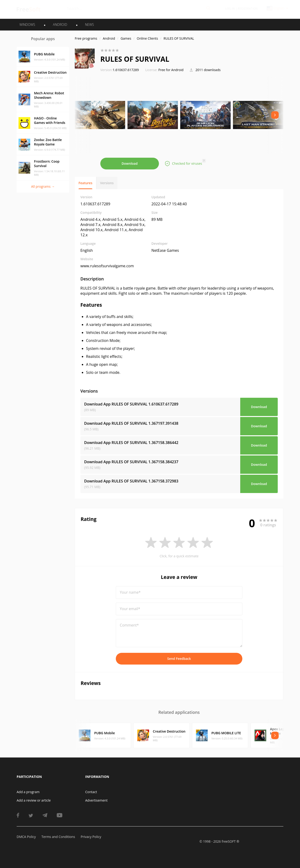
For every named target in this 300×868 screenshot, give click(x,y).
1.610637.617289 (120, 70)
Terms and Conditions (58, 837)
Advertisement (96, 800)
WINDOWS (27, 25)
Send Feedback (179, 659)
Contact (91, 792)
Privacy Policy (91, 837)
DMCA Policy (26, 837)
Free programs (86, 38)
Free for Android (171, 70)
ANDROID (60, 25)
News (90, 25)
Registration (248, 9)
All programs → (43, 186)
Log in (230, 9)
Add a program (28, 792)
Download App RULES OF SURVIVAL (131, 404)
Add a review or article (34, 800)
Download (130, 163)
